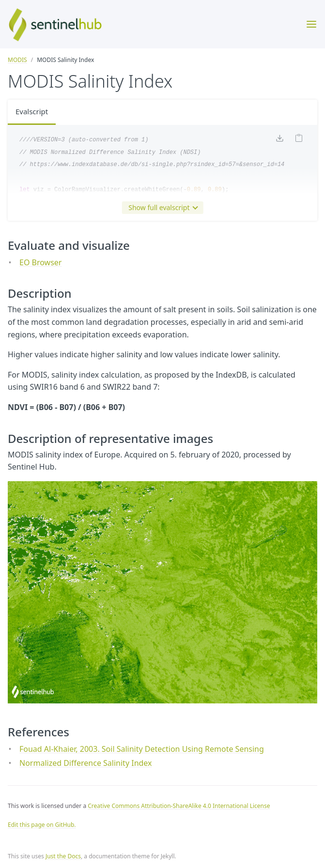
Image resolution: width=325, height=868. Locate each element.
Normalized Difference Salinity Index (86, 763)
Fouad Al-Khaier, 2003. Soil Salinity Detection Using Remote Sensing (142, 749)
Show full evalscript (161, 208)
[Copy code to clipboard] (299, 141)
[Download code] (279, 141)
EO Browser (40, 262)
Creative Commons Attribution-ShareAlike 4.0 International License (179, 806)
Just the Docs (63, 856)
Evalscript (33, 112)
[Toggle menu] (311, 24)
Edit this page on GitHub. (42, 825)
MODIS (17, 60)
